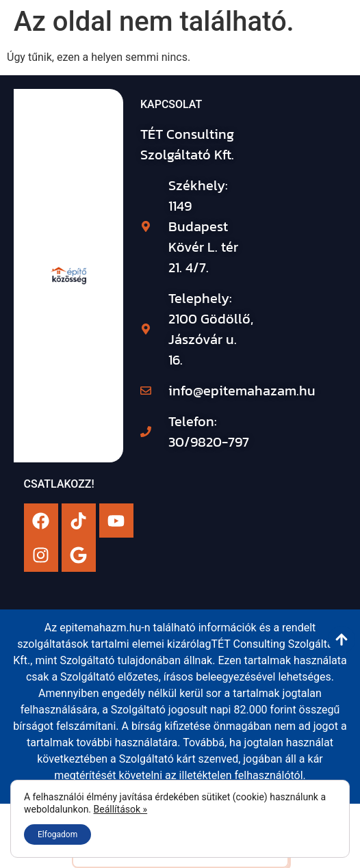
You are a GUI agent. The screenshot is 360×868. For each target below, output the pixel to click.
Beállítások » (121, 809)
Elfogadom (57, 834)
